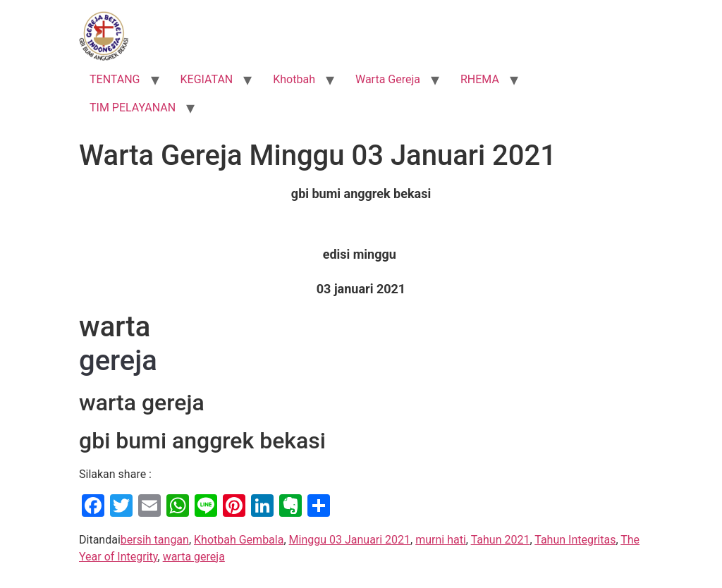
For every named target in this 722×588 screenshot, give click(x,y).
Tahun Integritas (575, 540)
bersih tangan (155, 540)
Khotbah (294, 79)
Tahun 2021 (501, 540)
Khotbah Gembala (239, 540)
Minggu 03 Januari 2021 (350, 540)
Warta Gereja (388, 79)
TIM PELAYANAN (133, 108)
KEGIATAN (207, 79)
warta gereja (194, 557)
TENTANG (115, 79)
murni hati (441, 540)
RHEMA (480, 79)
